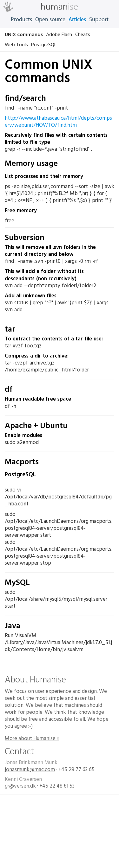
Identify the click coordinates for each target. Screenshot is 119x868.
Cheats (83, 35)
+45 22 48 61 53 (57, 786)
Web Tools (16, 45)
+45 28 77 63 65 (76, 770)
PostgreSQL (44, 45)
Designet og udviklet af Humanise (60, 831)
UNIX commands (24, 35)
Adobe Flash (59, 35)
